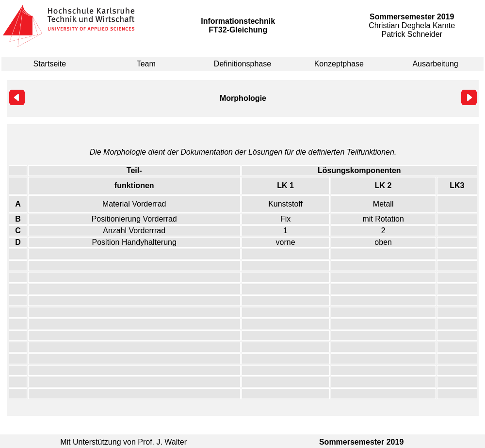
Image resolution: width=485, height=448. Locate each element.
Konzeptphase (339, 64)
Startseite (50, 64)
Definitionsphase (242, 64)
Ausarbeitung (435, 64)
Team (146, 64)
